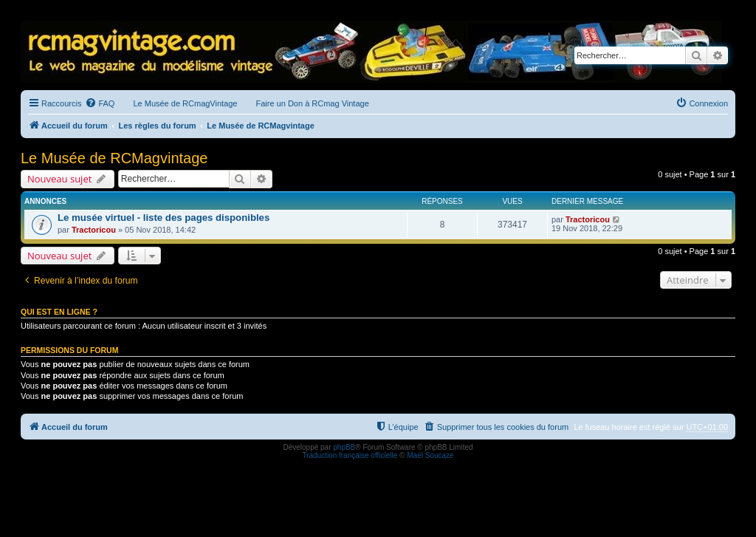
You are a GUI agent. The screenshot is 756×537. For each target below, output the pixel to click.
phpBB (344, 447)
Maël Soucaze (430, 455)
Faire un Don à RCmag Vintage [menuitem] (312, 103)
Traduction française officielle (350, 455)
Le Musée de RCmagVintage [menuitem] (185, 103)
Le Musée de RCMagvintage (114, 158)
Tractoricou (94, 230)
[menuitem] (100, 103)
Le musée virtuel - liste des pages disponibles (164, 218)
